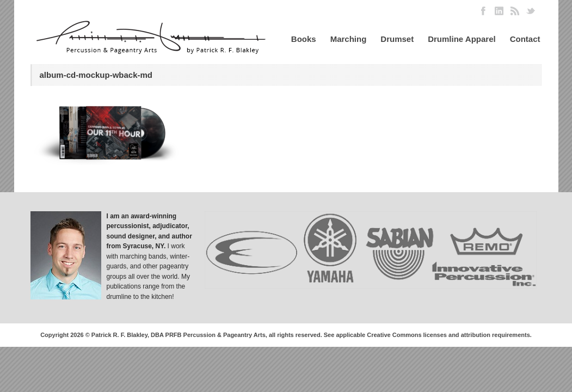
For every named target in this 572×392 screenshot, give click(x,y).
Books (304, 39)
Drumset (397, 39)
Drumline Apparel (462, 39)
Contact (525, 39)
